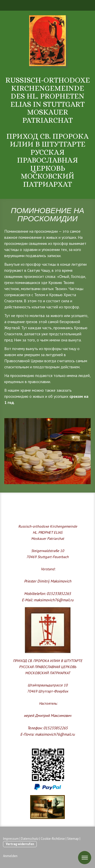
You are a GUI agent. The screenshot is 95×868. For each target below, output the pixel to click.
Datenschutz (30, 839)
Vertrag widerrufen (20, 844)
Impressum (11, 839)
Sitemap (73, 839)
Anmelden (10, 856)
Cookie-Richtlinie (53, 839)
